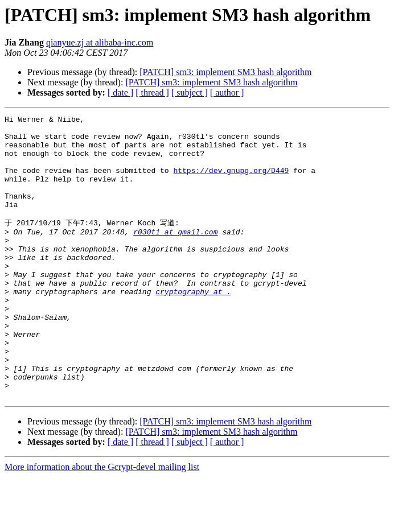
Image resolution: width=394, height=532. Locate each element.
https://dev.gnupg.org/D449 (231, 182)
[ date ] (120, 92)
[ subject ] (190, 92)
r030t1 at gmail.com (175, 254)
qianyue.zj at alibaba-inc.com (100, 42)
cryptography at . (193, 326)
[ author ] (227, 92)
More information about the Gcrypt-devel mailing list (102, 522)
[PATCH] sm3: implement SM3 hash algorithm (225, 72)
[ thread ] (152, 92)
